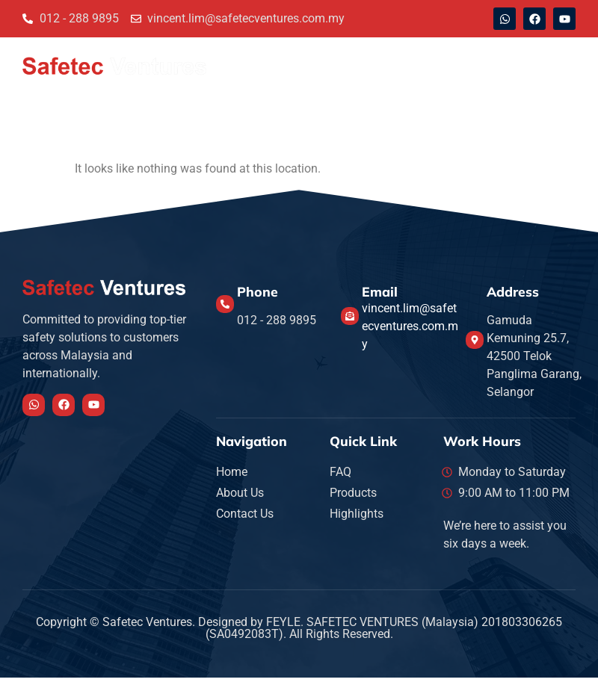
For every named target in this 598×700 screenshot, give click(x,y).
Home (243, 65)
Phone (258, 291)
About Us (305, 65)
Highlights (458, 65)
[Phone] (225, 304)
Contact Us (380, 65)
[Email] (350, 316)
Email (380, 291)
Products (531, 65)
